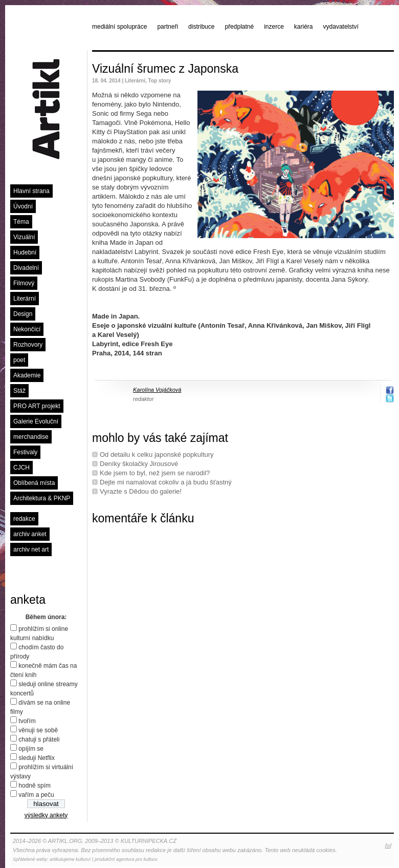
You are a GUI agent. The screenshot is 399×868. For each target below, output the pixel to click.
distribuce (201, 27)
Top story (160, 81)
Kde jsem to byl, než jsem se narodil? (155, 473)
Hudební (25, 252)
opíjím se (31, 749)
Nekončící (27, 329)
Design (23, 314)
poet (19, 360)
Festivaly (25, 452)
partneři (168, 27)
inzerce (274, 27)
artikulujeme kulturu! (70, 859)
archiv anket (30, 534)
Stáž (19, 391)
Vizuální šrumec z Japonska (165, 69)
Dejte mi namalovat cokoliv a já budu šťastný (166, 482)
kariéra (304, 27)
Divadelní (26, 268)
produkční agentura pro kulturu (126, 859)
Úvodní (23, 206)
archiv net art (31, 549)
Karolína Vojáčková (157, 390)
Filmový (24, 283)
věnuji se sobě (38, 730)
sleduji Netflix (37, 758)
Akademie (27, 375)
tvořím (27, 721)
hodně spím (35, 786)
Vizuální (24, 237)
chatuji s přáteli (39, 739)
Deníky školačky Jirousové (139, 464)
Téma (21, 222)
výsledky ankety (46, 815)
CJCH (21, 468)
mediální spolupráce (119, 27)
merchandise (31, 437)
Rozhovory (28, 345)
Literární (25, 299)
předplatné (239, 27)
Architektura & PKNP (42, 498)
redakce (24, 519)
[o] (388, 845)
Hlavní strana (31, 191)
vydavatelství (341, 27)
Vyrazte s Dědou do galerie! (141, 491)
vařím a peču (36, 795)
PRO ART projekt (37, 406)
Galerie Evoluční (36, 421)
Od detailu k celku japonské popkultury (157, 454)
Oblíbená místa (34, 483)
